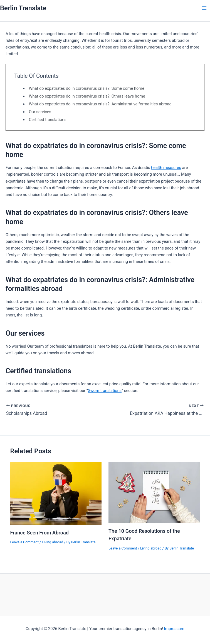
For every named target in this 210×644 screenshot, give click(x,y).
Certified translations (48, 120)
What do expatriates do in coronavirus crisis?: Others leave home (87, 96)
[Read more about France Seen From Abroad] (56, 493)
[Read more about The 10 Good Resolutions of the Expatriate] (154, 492)
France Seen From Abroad (39, 533)
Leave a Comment (24, 542)
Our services (40, 112)
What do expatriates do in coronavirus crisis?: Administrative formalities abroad (100, 104)
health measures (166, 168)
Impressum (174, 629)
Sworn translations (105, 391)
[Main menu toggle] (204, 8)
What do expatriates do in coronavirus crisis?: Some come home (87, 88)
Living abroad (53, 542)
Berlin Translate (23, 8)
